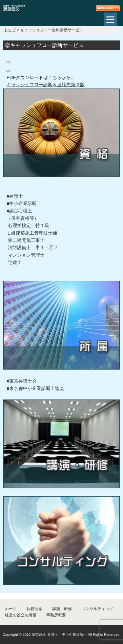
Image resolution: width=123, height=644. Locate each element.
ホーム (11, 609)
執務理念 (34, 609)
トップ (10, 30)
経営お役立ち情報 (21, 615)
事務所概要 (56, 615)
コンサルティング (97, 609)
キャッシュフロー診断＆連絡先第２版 (46, 85)
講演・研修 (62, 609)
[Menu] (110, 19)
